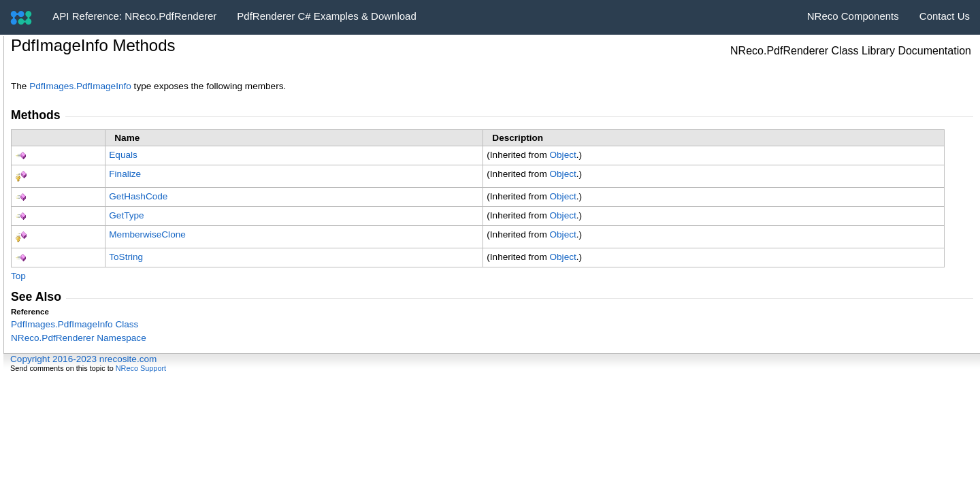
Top (18, 276)
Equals (123, 155)
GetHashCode (138, 196)
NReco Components (853, 16)
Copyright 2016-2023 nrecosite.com (83, 359)
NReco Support (141, 368)
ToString (126, 257)
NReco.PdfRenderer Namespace (79, 338)
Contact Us (945, 16)
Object (562, 155)
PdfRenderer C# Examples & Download (326, 16)
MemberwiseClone (147, 234)
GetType (126, 215)
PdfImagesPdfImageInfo (80, 86)
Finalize (125, 174)
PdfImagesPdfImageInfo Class (75, 324)
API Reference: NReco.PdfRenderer (134, 16)
